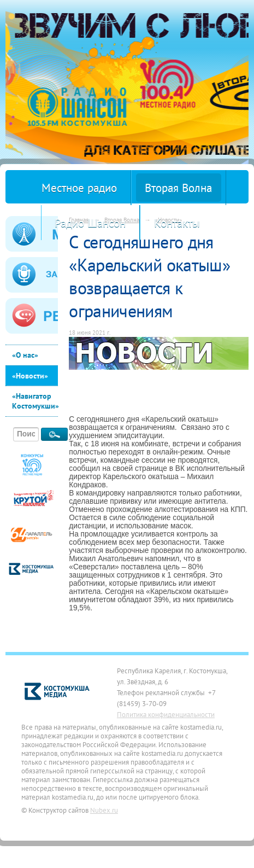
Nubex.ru (104, 810)
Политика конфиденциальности (166, 714)
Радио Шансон (90, 223)
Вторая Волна (178, 188)
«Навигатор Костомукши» (35, 401)
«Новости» (30, 376)
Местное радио (79, 188)
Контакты (177, 223)
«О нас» (25, 355)
